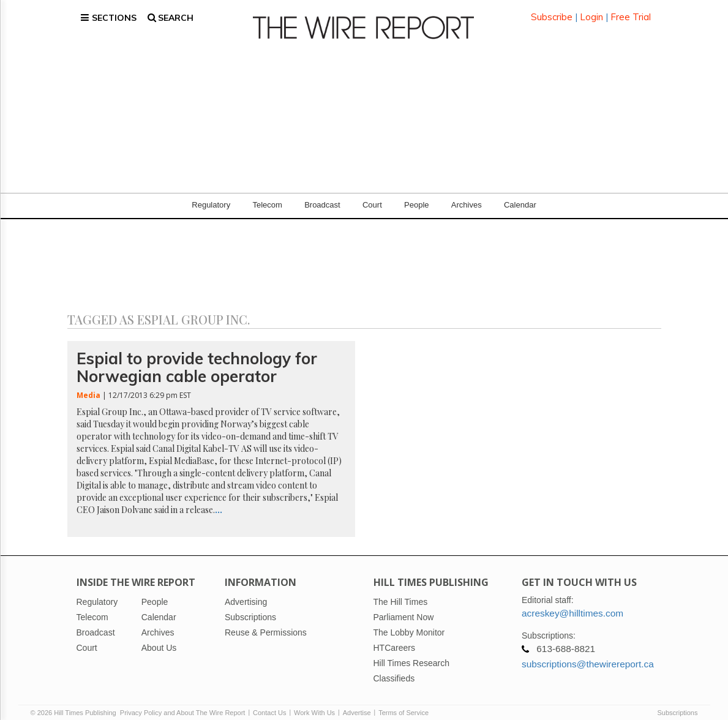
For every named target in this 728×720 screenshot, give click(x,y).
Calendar (520, 196)
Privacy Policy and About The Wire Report (183, 703)
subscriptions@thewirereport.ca (588, 654)
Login (591, 12)
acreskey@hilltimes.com (572, 603)
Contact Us (269, 703)
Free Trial (631, 12)
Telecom (267, 196)
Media (88, 386)
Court (372, 196)
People (416, 196)
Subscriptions (677, 703)
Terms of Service (403, 703)
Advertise (357, 703)
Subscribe (552, 12)
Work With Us (314, 703)
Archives (467, 196)
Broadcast (322, 196)
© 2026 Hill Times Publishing (75, 703)
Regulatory (211, 196)
